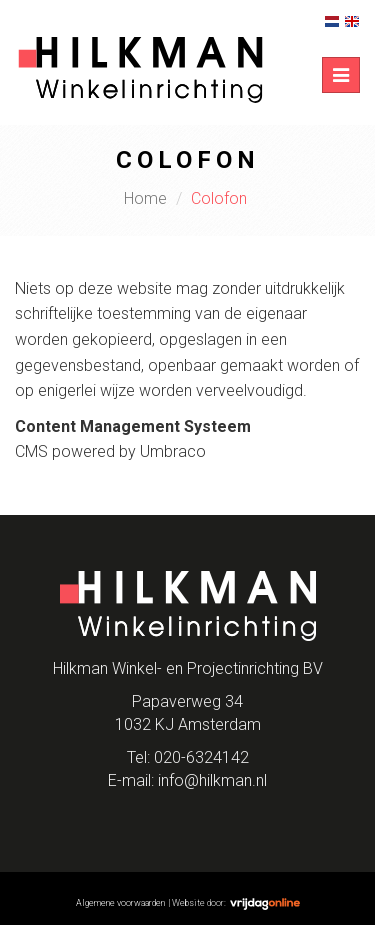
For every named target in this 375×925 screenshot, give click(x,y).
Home (145, 198)
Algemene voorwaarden (120, 903)
